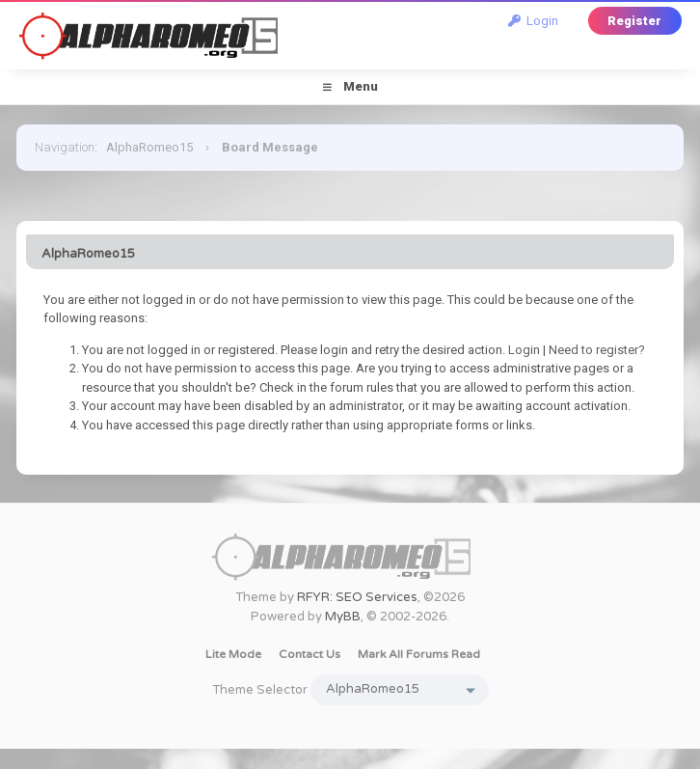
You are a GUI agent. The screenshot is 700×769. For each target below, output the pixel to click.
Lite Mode (233, 654)
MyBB (343, 617)
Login (533, 21)
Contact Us (310, 654)
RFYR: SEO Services (357, 597)
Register (634, 21)
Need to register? (597, 350)
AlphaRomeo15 (149, 147)
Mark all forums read (419, 654)
